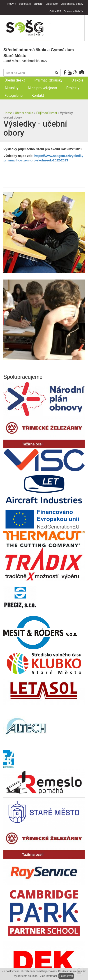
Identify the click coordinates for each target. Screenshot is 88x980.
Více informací (48, 976)
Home (8, 113)
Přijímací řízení (47, 113)
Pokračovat (66, 976)
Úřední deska (24, 113)
